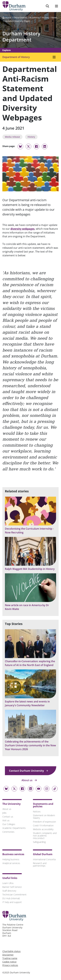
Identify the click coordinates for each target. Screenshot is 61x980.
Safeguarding (39, 842)
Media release (12, 137)
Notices (37, 812)
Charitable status (11, 951)
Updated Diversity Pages (17, 21)
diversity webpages (22, 229)
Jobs (4, 813)
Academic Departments (14, 828)
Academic (35, 18)
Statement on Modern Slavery (44, 817)
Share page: (9, 146)
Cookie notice (9, 962)
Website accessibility (43, 829)
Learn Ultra (8, 883)
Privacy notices (10, 965)
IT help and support (12, 902)
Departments (20, 18)
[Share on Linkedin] (45, 146)
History (46, 18)
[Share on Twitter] (28, 146)
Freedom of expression (44, 822)
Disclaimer (8, 955)
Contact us (8, 817)
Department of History (16, 57)
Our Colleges (9, 824)
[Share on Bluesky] (20, 148)
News (54, 18)
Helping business (11, 859)
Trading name (10, 958)
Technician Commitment (14, 895)
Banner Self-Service (12, 887)
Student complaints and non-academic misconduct (45, 836)
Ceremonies (8, 832)
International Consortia (44, 859)
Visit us (6, 820)
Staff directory (9, 891)
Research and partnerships (40, 864)
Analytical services (11, 863)
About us (29, 780)
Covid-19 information (43, 825)
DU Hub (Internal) (11, 898)
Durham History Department (21, 37)
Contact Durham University (29, 771)
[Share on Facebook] (37, 146)
